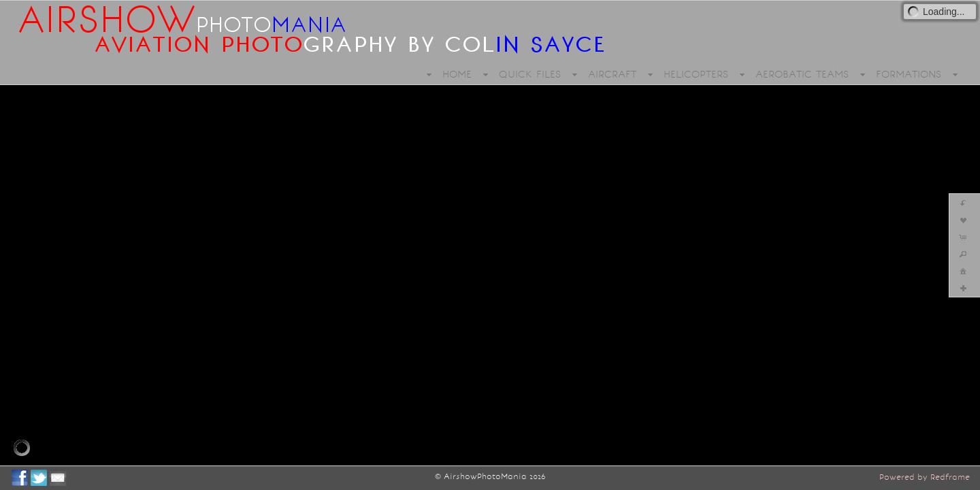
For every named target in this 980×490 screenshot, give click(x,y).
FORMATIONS (909, 74)
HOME (457, 74)
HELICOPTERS (696, 74)
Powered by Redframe (925, 477)
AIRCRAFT (612, 74)
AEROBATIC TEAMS (802, 74)
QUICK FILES (530, 74)
